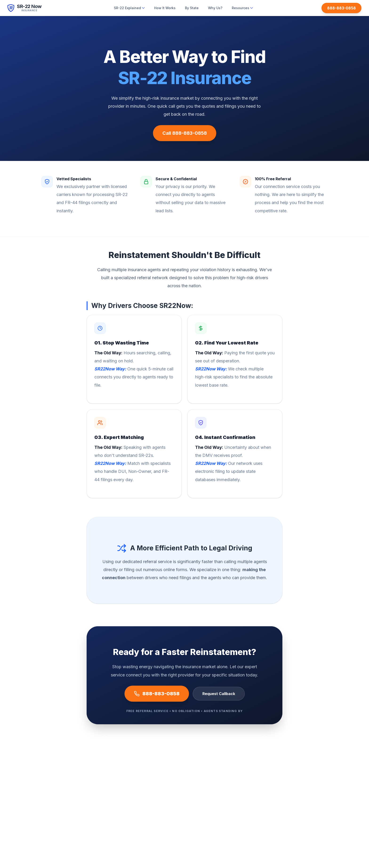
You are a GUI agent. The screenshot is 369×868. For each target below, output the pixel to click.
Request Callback (219, 694)
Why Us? (215, 8)
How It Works (165, 8)
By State (192, 8)
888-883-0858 (157, 694)
